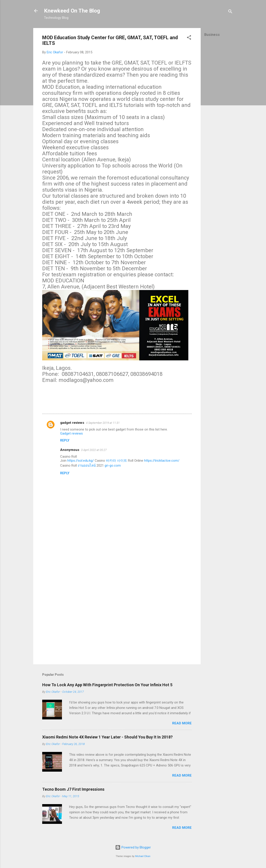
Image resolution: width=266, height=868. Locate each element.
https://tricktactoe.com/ (162, 461)
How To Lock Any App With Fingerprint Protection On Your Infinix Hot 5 (107, 685)
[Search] (230, 12)
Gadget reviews (71, 433)
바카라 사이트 (117, 461)
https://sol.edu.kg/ (81, 461)
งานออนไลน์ (87, 465)
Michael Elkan (143, 856)
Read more (182, 723)
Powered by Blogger (133, 847)
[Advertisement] (219, 109)
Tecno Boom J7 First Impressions (73, 789)
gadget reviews (72, 423)
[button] (189, 38)
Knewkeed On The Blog (72, 11)
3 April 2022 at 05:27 (94, 450)
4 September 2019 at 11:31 (103, 423)
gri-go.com (113, 465)
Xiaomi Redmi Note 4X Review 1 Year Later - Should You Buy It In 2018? (107, 737)
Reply (65, 440)
